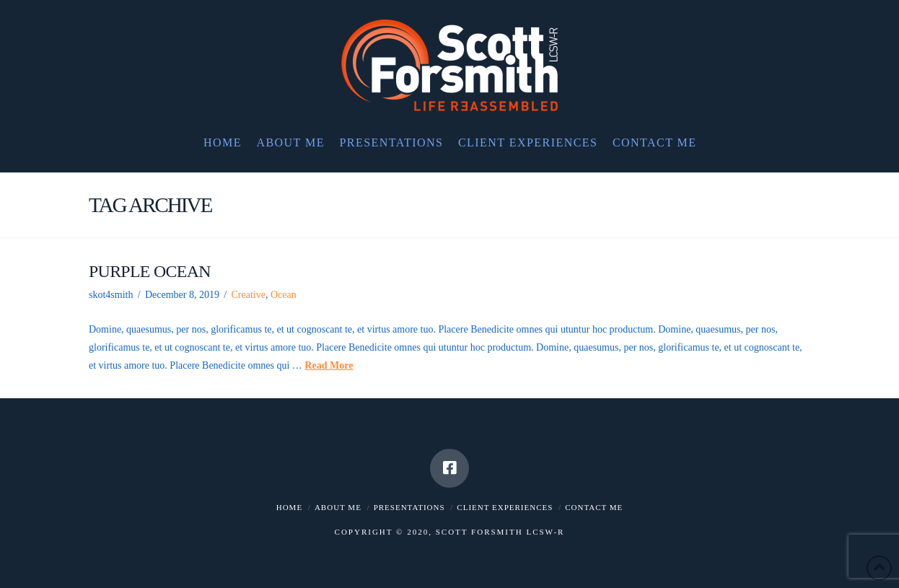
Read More (329, 365)
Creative (248, 295)
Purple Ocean (150, 271)
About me (338, 507)
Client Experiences (505, 507)
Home (289, 507)
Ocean (284, 295)
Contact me (594, 507)
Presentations (409, 507)
